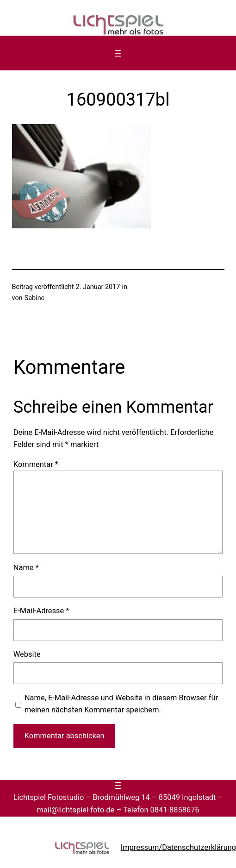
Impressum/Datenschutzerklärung (178, 847)
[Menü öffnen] (118, 53)
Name (26, 568)
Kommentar (36, 464)
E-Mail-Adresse (41, 611)
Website (27, 654)
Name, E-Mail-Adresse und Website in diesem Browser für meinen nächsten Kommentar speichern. (121, 704)
